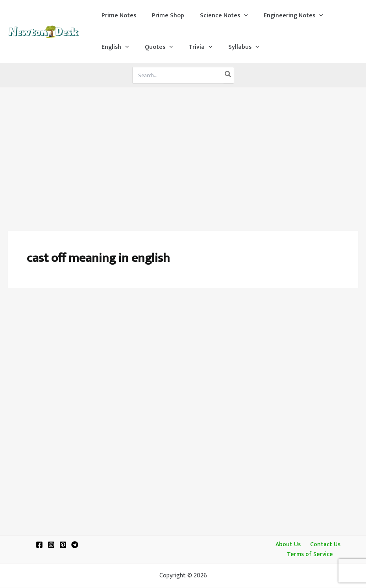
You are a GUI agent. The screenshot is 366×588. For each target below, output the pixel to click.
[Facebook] (39, 545)
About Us (289, 544)
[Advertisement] (183, 147)
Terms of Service (311, 555)
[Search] (228, 75)
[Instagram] (51, 545)
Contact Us (323, 544)
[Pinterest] (63, 545)
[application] (236, 16)
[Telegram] (75, 545)
